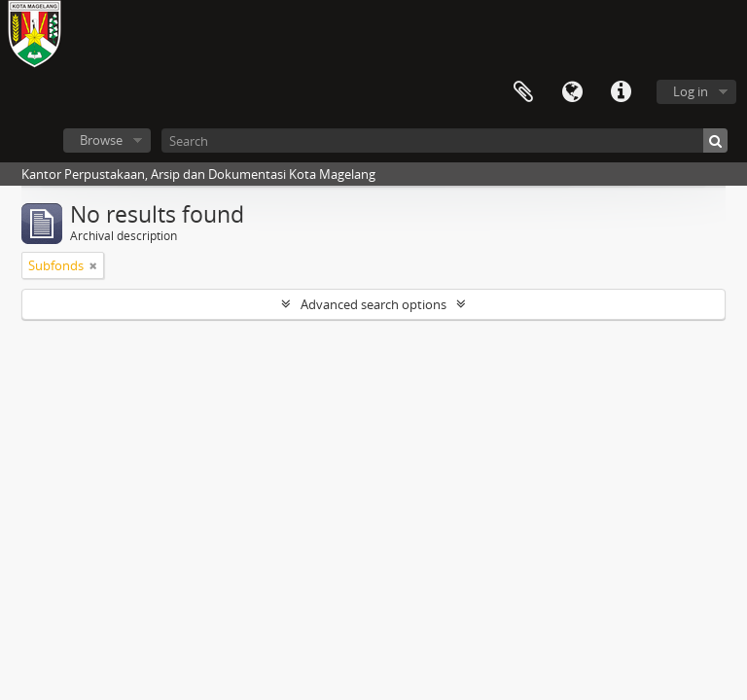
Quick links (621, 92)
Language (572, 92)
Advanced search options (373, 304)
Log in (691, 91)
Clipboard (523, 92)
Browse (101, 140)
